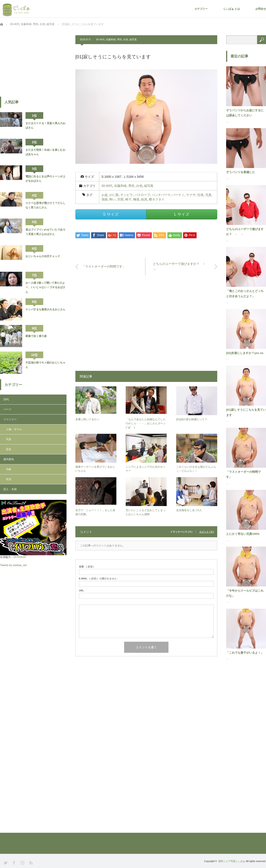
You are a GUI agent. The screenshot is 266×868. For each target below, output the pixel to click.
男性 (119, 39)
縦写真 (133, 39)
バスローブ (142, 195)
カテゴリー (201, 9)
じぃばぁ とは (232, 9)
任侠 (200, 195)
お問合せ (261, 9)
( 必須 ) (86, 567)
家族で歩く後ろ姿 (36, 336)
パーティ (178, 195)
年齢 (9, 469)
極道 (136, 199)
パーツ (7, 409)
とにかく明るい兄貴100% (243, 534)
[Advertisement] (146, 325)
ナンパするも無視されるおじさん (45, 309)
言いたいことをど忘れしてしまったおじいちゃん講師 (146, 512)
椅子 (128, 199)
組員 (144, 199)
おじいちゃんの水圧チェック (43, 256)
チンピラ (127, 195)
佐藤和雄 (111, 39)
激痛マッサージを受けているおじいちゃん (95, 469)
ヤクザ (191, 195)
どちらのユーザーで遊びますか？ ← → (181, 267)
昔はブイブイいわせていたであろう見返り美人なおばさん (45, 232)
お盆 (105, 195)
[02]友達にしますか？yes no (245, 353)
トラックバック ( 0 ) (181, 532)
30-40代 (100, 39)
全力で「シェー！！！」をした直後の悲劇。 (95, 512)
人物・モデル (14, 429)
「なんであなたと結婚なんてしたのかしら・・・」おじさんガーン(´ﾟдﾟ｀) (146, 423)
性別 (9, 479)
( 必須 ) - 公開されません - (99, 579)
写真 (9, 439)
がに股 (114, 195)
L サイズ (182, 214)
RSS (30, 862)
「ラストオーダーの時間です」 (104, 267)
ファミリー (10, 419)
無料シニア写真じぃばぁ (232, 861)
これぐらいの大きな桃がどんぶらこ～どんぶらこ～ (196, 469)
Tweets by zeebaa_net (13, 565)
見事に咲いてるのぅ (87, 419)
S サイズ (111, 214)
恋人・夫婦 (10, 489)
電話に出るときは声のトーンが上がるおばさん (45, 179)
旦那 (120, 199)
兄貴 (208, 195)
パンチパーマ (161, 195)
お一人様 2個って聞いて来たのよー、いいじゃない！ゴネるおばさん (45, 287)
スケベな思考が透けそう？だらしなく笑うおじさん (45, 205)
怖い (112, 199)
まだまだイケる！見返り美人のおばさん (45, 125)
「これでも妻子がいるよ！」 (245, 653)
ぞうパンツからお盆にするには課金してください (245, 113)
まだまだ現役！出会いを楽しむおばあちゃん (45, 152)
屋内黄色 (9, 459)
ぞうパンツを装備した (241, 172)
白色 (126, 39)
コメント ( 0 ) (206, 532)
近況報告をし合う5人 (189, 510)
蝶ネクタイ (157, 199)
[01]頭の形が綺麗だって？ (192, 419)
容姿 (9, 449)
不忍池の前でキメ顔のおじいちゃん (45, 365)
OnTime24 (20, 557)
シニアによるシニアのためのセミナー (146, 469)
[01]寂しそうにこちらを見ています (246, 412)
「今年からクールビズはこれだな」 (245, 593)
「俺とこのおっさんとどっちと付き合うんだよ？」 (245, 293)
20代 (6, 399)
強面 (105, 199)
